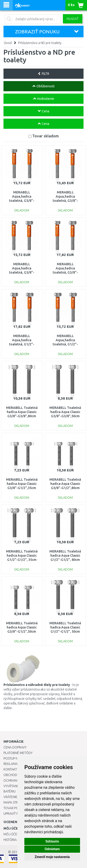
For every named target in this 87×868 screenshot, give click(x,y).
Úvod (8, 43)
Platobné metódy (18, 753)
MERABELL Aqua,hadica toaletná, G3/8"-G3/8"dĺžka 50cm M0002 (22, 201)
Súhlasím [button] (52, 841)
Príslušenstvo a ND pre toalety (40, 43)
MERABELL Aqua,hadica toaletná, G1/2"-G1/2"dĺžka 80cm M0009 (22, 344)
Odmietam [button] (52, 849)
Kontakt (10, 769)
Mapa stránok (15, 802)
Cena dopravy (15, 747)
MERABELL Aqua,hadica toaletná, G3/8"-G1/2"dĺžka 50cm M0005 (22, 273)
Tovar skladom (45, 136)
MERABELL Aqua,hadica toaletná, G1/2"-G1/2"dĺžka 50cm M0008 (65, 344)
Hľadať (73, 19)
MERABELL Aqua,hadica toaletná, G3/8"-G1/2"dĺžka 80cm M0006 (65, 273)
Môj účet (11, 834)
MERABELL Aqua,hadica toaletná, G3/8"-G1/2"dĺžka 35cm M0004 (65, 201)
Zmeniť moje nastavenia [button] (52, 857)
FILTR (43, 74)
